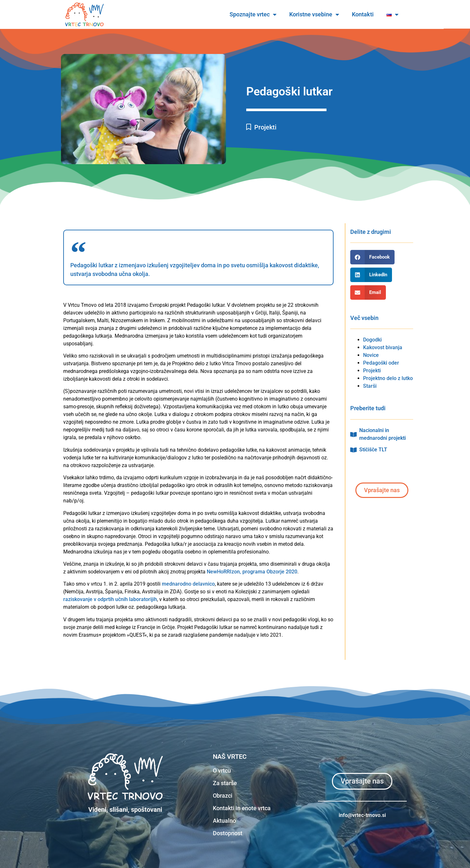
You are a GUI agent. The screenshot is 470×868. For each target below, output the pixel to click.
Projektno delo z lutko (388, 378)
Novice (371, 355)
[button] (372, 257)
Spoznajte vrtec (266, 14)
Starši (370, 386)
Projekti (265, 127)
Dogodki (372, 340)
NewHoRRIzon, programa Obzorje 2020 (252, 572)
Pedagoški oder (381, 363)
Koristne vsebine (327, 14)
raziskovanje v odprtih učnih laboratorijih (110, 599)
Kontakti (376, 14)
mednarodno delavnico (188, 584)
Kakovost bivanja (383, 347)
